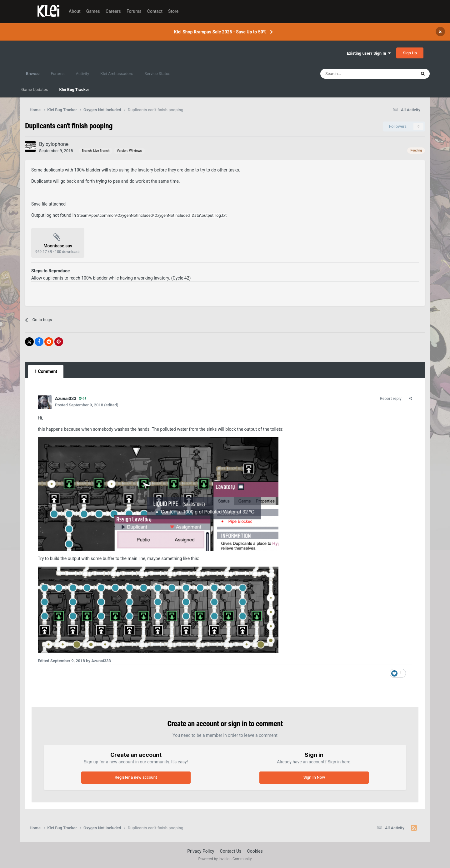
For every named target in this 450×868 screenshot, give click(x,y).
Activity (83, 74)
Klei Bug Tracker (74, 89)
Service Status (157, 74)
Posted (79, 405)
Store (173, 11)
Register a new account (136, 777)
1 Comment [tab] (46, 371)
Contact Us (231, 851)
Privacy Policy (201, 851)
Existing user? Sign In (369, 53)
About (75, 11)
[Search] (355, 74)
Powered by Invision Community (225, 859)
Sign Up (410, 53)
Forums (134, 11)
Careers (113, 11)
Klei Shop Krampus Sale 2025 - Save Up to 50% (220, 32)
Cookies (255, 851)
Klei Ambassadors (117, 74)
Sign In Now (314, 777)
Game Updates (35, 89)
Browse (33, 77)
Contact (155, 11)
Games (93, 11)
